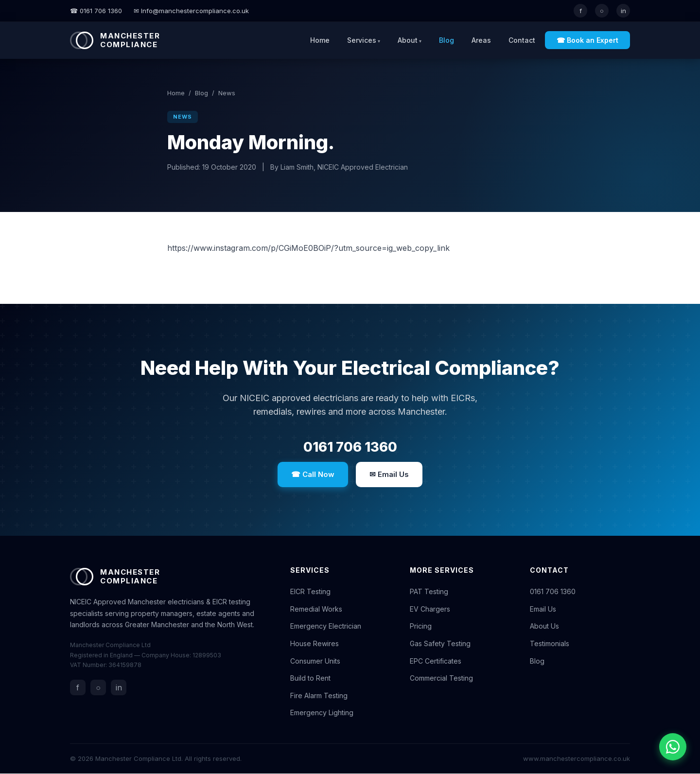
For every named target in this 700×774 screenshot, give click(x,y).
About (408, 40)
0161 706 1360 (350, 447)
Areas (481, 40)
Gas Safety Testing (440, 644)
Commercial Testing (441, 678)
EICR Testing (310, 592)
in (623, 11)
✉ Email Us (389, 475)
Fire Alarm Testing (319, 696)
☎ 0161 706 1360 (96, 11)
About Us (544, 627)
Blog (446, 40)
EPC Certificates (436, 661)
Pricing (421, 627)
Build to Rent (310, 678)
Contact (522, 40)
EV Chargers (430, 609)
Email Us (543, 609)
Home (320, 40)
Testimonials (550, 644)
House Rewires (315, 644)
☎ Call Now (313, 475)
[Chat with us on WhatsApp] (673, 747)
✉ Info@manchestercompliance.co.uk (191, 11)
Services (362, 40)
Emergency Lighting (322, 713)
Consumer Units (315, 661)
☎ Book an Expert (587, 40)
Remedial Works (316, 609)
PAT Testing (429, 592)
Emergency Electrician (326, 627)
